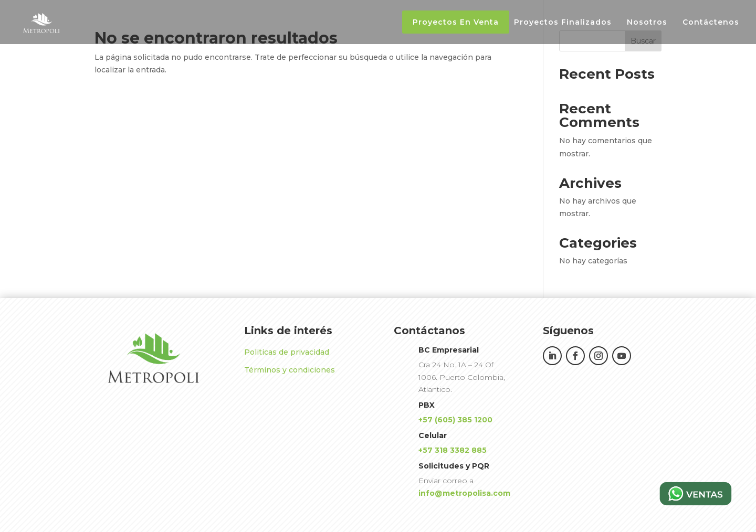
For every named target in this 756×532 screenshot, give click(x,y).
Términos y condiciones (290, 370)
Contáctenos (711, 23)
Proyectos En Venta (456, 22)
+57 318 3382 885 (453, 450)
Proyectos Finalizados (563, 23)
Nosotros (647, 23)
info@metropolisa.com (464, 493)
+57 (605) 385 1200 (455, 420)
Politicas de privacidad (287, 352)
